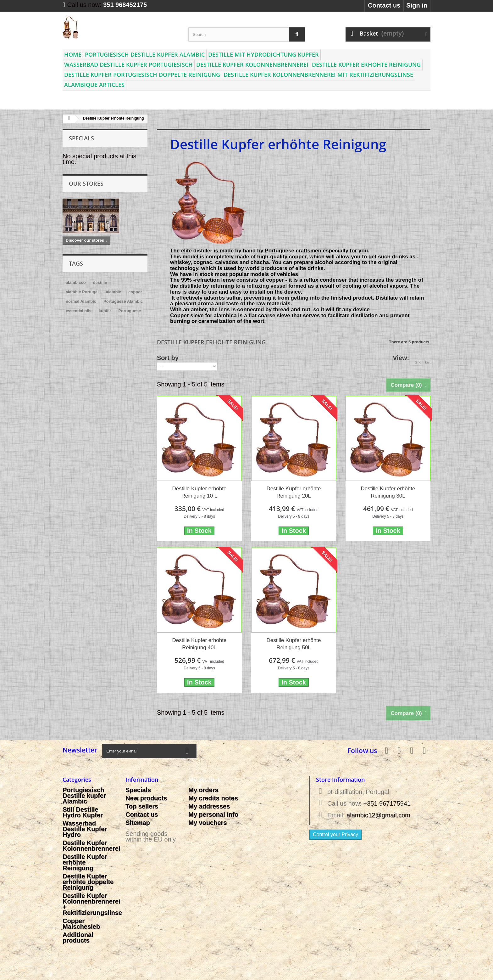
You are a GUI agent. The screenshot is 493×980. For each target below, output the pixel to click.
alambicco (76, 282)
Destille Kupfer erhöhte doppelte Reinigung (88, 882)
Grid (418, 358)
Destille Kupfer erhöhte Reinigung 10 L (199, 492)
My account (204, 780)
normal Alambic (81, 301)
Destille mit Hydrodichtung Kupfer (263, 54)
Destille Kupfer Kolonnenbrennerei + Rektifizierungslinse (92, 904)
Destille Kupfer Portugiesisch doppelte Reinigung (142, 75)
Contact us (384, 5)
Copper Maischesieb (81, 924)
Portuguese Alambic (123, 301)
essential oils (79, 311)
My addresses (209, 806)
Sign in (417, 5)
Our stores (86, 183)
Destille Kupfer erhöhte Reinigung (366, 65)
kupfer (105, 311)
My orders (203, 790)
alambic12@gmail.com (378, 815)
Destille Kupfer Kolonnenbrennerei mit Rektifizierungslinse (318, 75)
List (428, 358)
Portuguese (130, 311)
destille (100, 282)
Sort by (168, 358)
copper (135, 292)
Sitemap (138, 823)
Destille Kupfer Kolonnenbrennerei (252, 65)
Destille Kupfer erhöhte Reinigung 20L (294, 492)
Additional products (78, 938)
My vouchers (208, 823)
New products (146, 798)
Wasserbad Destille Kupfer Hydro (85, 829)
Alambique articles (94, 85)
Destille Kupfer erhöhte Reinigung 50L (294, 644)
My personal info (213, 814)
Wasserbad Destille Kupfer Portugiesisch (128, 65)
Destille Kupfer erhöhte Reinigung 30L (388, 492)
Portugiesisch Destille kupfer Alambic (145, 54)
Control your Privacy (335, 834)
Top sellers (142, 806)
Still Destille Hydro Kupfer (83, 812)
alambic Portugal (82, 292)
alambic (114, 292)
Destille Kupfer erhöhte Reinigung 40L (199, 644)
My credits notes (213, 798)
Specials (81, 138)
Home (73, 54)
